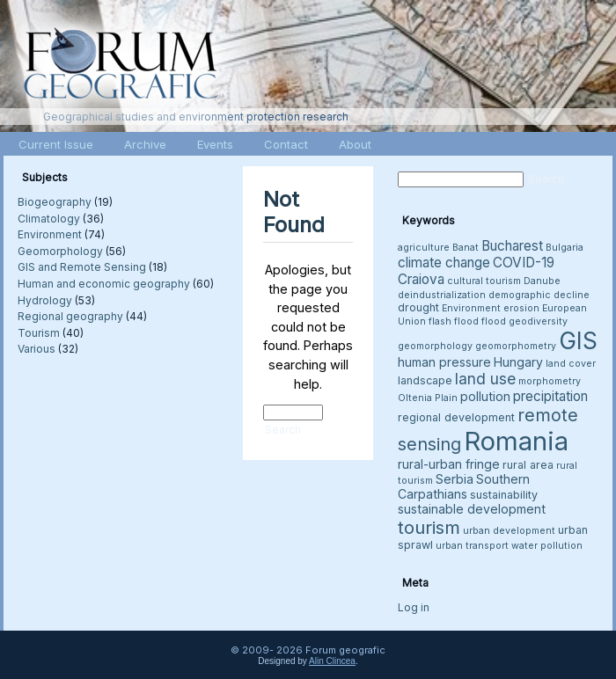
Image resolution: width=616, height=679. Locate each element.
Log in (414, 607)
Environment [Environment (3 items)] (471, 308)
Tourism (39, 333)
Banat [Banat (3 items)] (466, 248)
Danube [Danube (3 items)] (542, 281)
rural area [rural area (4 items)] (528, 465)
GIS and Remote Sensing (82, 267)
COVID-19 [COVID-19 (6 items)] (524, 263)
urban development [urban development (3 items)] (509, 531)
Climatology (49, 219)
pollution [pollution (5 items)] (485, 396)
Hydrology (45, 300)
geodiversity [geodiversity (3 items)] (538, 321)
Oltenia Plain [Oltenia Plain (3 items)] (428, 398)
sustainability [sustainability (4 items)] (504, 495)
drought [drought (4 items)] (418, 307)
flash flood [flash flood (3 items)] (454, 321)
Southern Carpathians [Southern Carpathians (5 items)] (464, 486)
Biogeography (55, 202)
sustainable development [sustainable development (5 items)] (472, 509)
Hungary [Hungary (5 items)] (518, 362)
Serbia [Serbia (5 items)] (455, 479)
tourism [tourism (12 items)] (429, 527)
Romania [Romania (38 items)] (516, 441)
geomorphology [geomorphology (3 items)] (435, 346)
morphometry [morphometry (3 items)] (550, 381)
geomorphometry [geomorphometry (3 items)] (516, 346)
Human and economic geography (104, 284)
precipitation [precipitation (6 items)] (550, 396)
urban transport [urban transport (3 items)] (472, 546)
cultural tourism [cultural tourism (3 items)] (484, 281)
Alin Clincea (332, 661)
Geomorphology (60, 251)
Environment (50, 234)
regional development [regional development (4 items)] (456, 417)
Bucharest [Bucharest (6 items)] (512, 246)
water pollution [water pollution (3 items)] (547, 546)
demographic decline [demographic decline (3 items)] (539, 295)
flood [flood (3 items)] (494, 321)
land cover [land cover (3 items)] (571, 364)
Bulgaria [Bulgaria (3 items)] (565, 248)
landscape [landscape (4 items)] (425, 380)
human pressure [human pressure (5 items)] (444, 362)
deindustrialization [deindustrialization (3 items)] (442, 295)
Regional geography (70, 316)
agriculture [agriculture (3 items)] (424, 248)
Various (37, 349)
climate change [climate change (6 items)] (444, 263)
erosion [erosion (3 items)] (521, 308)
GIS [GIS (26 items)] (578, 341)
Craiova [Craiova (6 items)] (421, 279)
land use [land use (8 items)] (485, 379)
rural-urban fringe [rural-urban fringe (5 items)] (449, 464)
